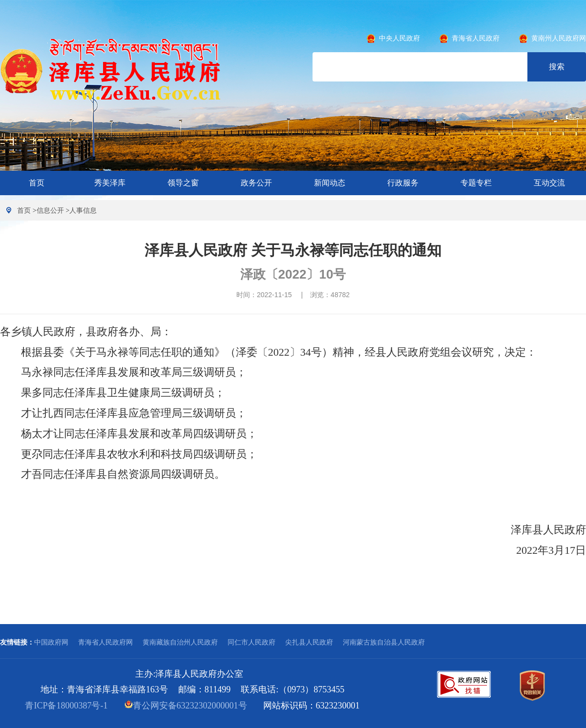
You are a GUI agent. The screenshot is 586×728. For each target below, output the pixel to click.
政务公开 (256, 183)
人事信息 (83, 210)
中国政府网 (51, 642)
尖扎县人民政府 (309, 642)
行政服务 (403, 183)
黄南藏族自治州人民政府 (180, 642)
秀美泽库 (110, 183)
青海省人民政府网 (105, 642)
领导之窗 (183, 183)
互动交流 (549, 183)
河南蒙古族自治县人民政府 (384, 642)
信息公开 (50, 210)
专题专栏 (476, 183)
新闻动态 (330, 183)
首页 (37, 183)
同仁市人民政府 (251, 642)
